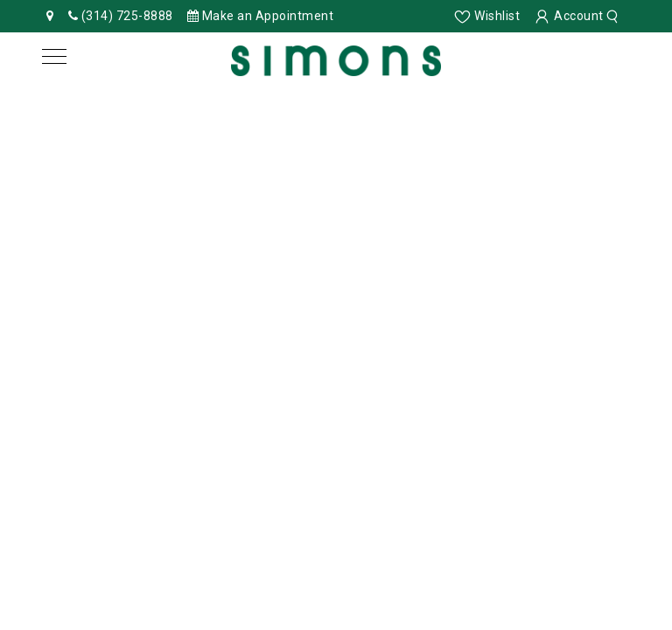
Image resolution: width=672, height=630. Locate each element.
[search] (615, 16)
